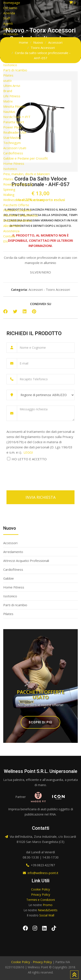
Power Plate (13, 127)
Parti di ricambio (15, 70)
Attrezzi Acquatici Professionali (26, 44)
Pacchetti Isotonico (17, 221)
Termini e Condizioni (41, 900)
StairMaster (12, 137)
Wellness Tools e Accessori (24, 200)
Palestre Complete (17, 210)
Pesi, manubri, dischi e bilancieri (26, 174)
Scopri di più (40, 722)
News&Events (48, 910)
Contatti (9, 236)
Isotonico (10, 65)
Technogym (12, 143)
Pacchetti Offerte (16, 205)
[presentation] (39, 473)
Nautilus (9, 112)
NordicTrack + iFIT (17, 117)
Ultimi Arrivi (12, 86)
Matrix (8, 101)
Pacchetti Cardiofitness (21, 215)
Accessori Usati (15, 148)
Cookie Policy (40, 889)
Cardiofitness (13, 49)
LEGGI (28, 452)
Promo (48, 905)
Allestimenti (12, 226)
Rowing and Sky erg (18, 184)
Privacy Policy (41, 894)
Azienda (9, 13)
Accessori (10, 34)
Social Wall (47, 915)
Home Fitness (14, 60)
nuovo (8, 29)
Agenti (8, 23)
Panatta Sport (14, 122)
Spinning (9, 189)
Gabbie (9, 54)
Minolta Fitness (14, 106)
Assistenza (11, 231)
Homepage (12, 3)
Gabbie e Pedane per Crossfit (25, 158)
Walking (9, 195)
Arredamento (13, 39)
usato (7, 80)
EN (5, 241)
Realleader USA (15, 132)
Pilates (8, 75)
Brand (8, 91)
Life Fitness (12, 96)
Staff (7, 18)
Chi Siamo (10, 8)
